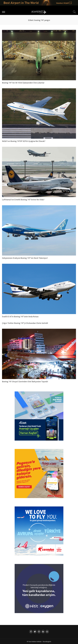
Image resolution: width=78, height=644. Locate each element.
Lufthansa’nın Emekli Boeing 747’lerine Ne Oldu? (23, 200)
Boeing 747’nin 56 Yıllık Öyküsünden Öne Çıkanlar (23, 83)
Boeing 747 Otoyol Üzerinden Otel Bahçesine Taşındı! (25, 382)
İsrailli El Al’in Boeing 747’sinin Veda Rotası (20, 317)
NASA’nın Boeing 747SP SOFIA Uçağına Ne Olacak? (24, 141)
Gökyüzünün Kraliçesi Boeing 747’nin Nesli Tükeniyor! (25, 258)
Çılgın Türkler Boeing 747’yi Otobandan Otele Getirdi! (25, 323)
